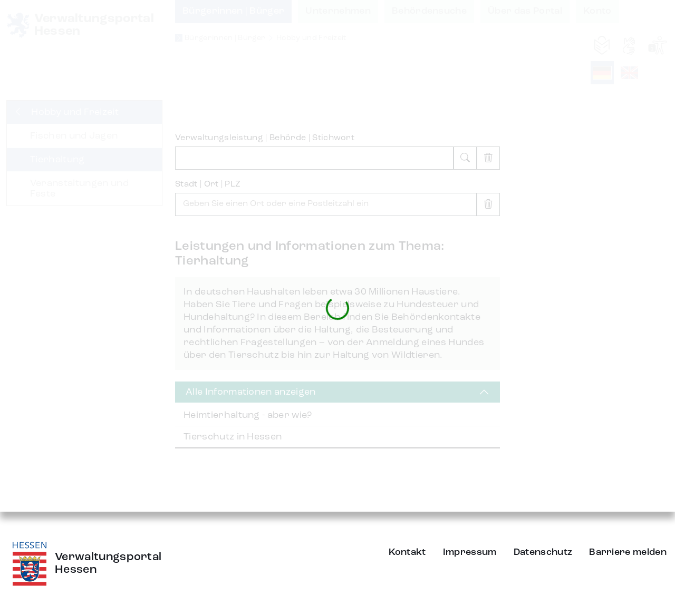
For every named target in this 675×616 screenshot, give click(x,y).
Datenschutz (543, 552)
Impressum (470, 552)
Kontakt (407, 552)
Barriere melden (628, 552)
